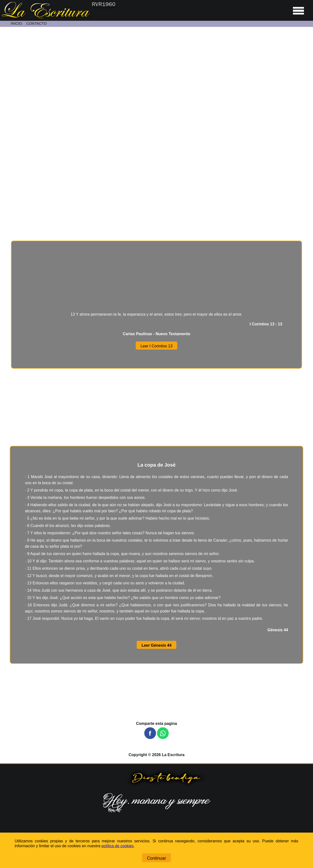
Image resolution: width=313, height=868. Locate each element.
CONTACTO (37, 23)
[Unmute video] (156, 114)
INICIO (16, 23)
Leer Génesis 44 (157, 645)
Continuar (156, 858)
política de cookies (118, 846)
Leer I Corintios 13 (157, 346)
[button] (150, 733)
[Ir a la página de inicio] (58, 17)
